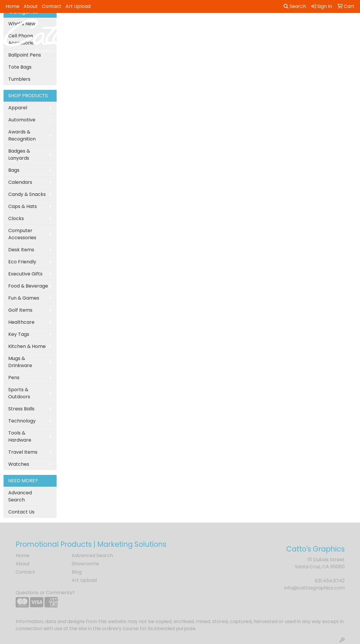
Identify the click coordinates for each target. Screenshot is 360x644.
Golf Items (20, 310)
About (31, 6)
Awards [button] (130, 26)
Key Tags (19, 334)
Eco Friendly (22, 262)
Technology (22, 421)
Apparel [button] (102, 26)
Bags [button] (154, 26)
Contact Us (21, 512)
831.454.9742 (330, 581)
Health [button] (262, 26)
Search (295, 6)
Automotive (22, 120)
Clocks (16, 218)
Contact (52, 6)
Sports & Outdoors (19, 393)
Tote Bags (20, 67)
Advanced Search (20, 496)
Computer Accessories (22, 234)
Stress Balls (21, 409)
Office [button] (286, 26)
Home (13, 6)
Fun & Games (24, 298)
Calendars (20, 182)
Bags (14, 170)
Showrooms (85, 564)
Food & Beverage (28, 286)
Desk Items (21, 250)
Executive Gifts (25, 274)
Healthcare (21, 322)
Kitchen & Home (27, 346)
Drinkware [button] (181, 26)
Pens (14, 378)
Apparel (18, 108)
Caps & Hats (23, 206)
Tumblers (19, 79)
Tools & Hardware (20, 436)
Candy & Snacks (27, 194)
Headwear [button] (232, 26)
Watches (19, 464)
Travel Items (23, 452)
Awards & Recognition (22, 135)
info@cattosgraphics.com (314, 588)
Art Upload (78, 6)
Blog (77, 572)
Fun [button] (207, 26)
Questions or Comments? (45, 593)
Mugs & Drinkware (20, 362)
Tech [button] (309, 26)
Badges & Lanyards (19, 155)
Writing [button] (333, 26)
